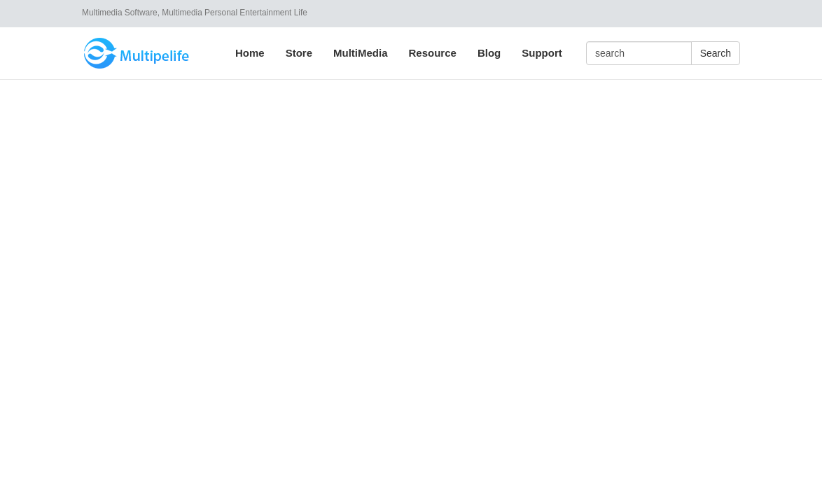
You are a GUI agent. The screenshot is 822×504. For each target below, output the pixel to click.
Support (542, 53)
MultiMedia (361, 53)
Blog (489, 53)
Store (299, 53)
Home (250, 53)
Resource (433, 53)
